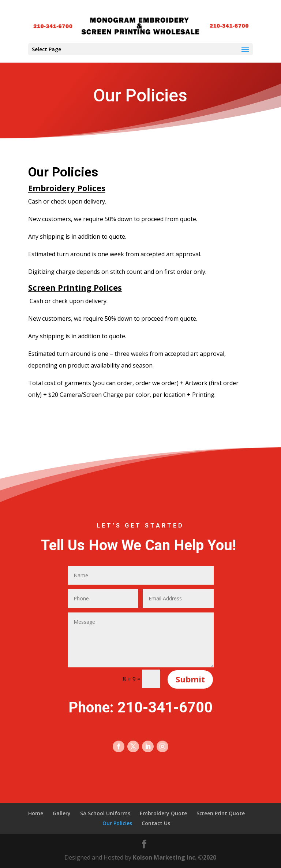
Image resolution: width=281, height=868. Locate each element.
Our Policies (117, 823)
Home (36, 813)
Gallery (62, 813)
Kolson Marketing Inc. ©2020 (175, 857)
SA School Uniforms (105, 813)
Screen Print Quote (221, 813)
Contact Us (156, 823)
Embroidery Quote (163, 813)
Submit (190, 679)
